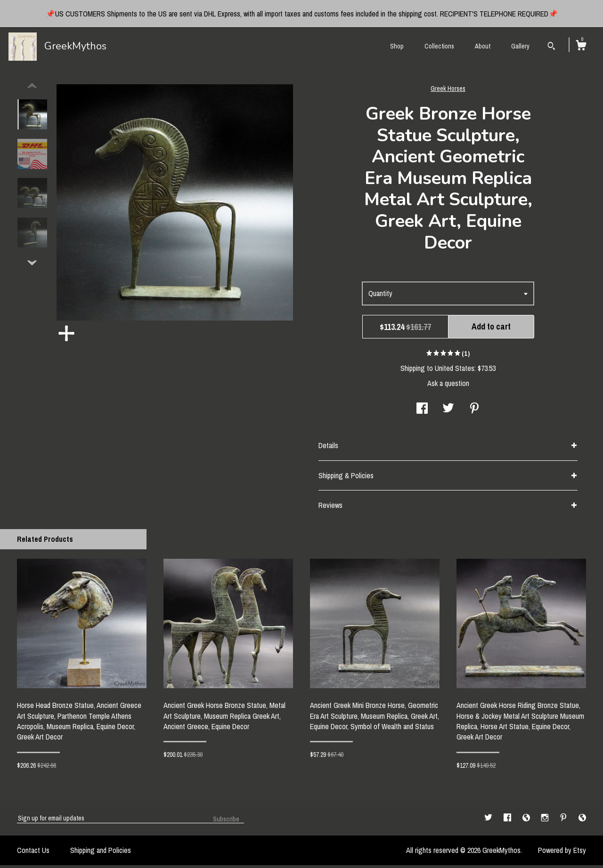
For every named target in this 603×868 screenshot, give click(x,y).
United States (455, 371)
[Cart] (581, 47)
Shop (397, 46)
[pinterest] (564, 820)
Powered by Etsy (562, 853)
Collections (439, 46)
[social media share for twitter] (448, 412)
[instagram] (546, 820)
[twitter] (489, 820)
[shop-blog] (527, 820)
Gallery (520, 46)
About (483, 46)
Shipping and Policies (101, 853)
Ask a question (448, 386)
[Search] (551, 47)
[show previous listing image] (32, 89)
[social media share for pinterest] (474, 412)
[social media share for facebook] (422, 412)
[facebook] (508, 820)
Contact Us (33, 853)
